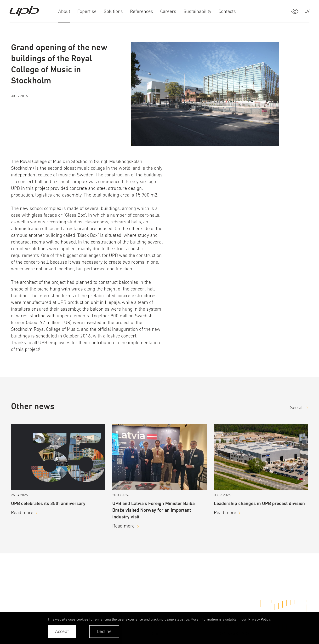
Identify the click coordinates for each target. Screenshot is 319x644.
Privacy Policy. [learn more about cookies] (259, 619)
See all (297, 408)
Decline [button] (104, 631)
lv (307, 11)
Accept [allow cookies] (62, 631)
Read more (22, 513)
